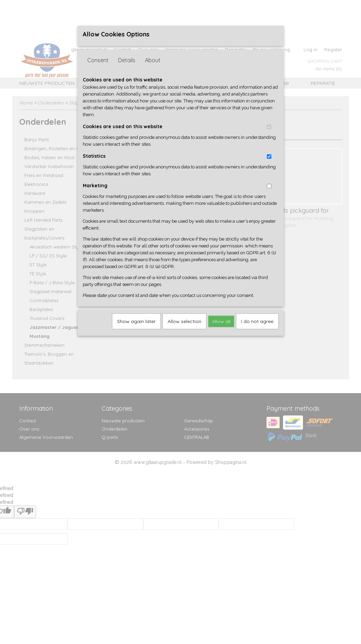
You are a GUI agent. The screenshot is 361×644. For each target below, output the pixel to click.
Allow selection (184, 321)
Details (127, 60)
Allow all (221, 321)
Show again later (136, 321)
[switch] (269, 127)
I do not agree (257, 321)
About (153, 60)
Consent (98, 60)
